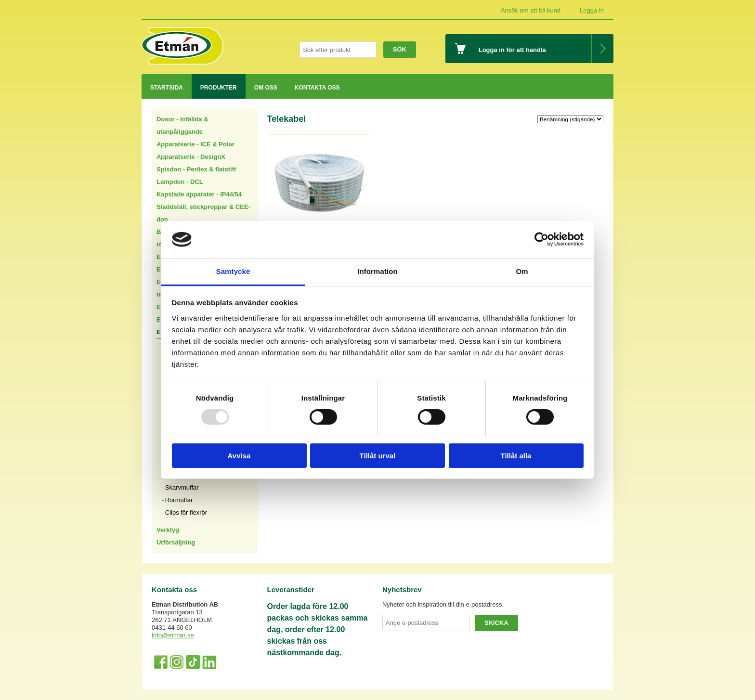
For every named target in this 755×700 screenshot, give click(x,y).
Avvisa (239, 456)
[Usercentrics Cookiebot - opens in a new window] (541, 239)
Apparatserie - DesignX (191, 157)
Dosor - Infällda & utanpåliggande (182, 125)
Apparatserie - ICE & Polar (195, 144)
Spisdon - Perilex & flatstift (196, 169)
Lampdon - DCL (180, 182)
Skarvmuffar (182, 487)
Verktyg (168, 530)
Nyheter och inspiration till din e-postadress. (443, 604)
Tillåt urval (378, 456)
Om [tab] (522, 271)
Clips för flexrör (186, 512)
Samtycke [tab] (233, 271)
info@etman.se (173, 635)
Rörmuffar (179, 500)
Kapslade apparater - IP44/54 (199, 194)
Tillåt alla (516, 456)
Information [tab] (377, 271)
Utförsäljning (176, 542)
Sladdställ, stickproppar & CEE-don (203, 213)
